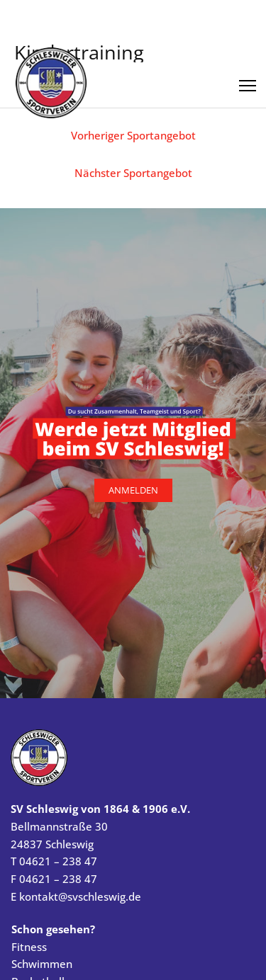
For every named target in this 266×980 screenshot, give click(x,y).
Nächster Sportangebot (133, 173)
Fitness (29, 947)
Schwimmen (42, 964)
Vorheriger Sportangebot (133, 135)
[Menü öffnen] (248, 81)
